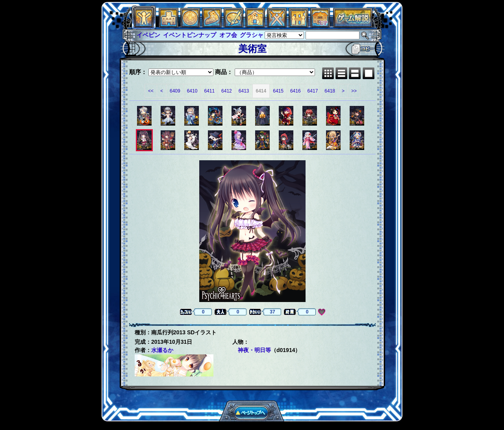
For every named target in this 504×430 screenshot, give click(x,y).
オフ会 (228, 35)
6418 (330, 91)
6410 (192, 91)
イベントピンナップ (190, 35)
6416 (296, 91)
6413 (244, 91)
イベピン (148, 35)
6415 (278, 91)
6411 (209, 91)
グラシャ (252, 35)
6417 (313, 91)
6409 (175, 91)
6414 (261, 91)
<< (151, 91)
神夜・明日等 (254, 350)
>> (354, 91)
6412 (227, 91)
